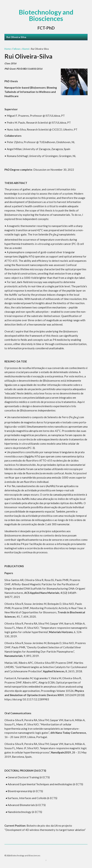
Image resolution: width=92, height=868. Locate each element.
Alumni (26, 49)
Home (8, 49)
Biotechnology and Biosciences (46, 15)
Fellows (16, 49)
